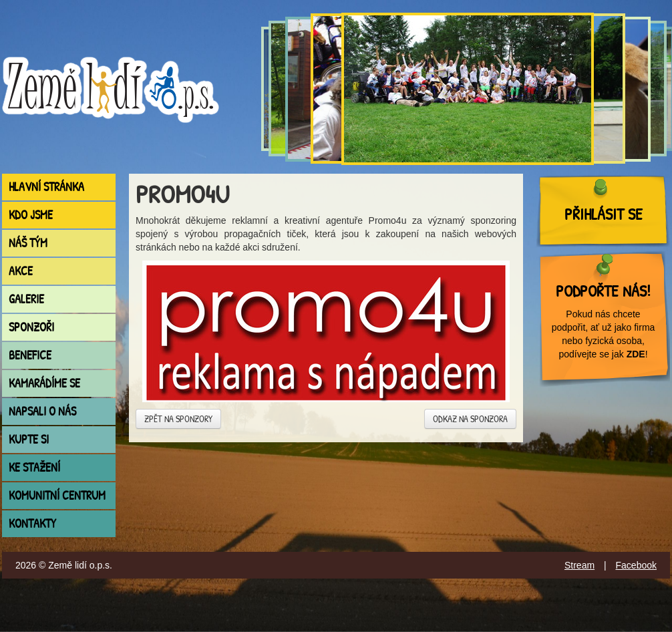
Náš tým (28, 243)
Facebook (636, 565)
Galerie (26, 299)
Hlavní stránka (46, 187)
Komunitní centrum (57, 495)
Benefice (30, 355)
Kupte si (29, 439)
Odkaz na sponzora (470, 419)
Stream (579, 565)
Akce (21, 271)
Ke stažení (34, 467)
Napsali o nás (42, 411)
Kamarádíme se (44, 383)
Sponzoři (31, 327)
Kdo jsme (31, 215)
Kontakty (32, 523)
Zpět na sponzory (178, 419)
